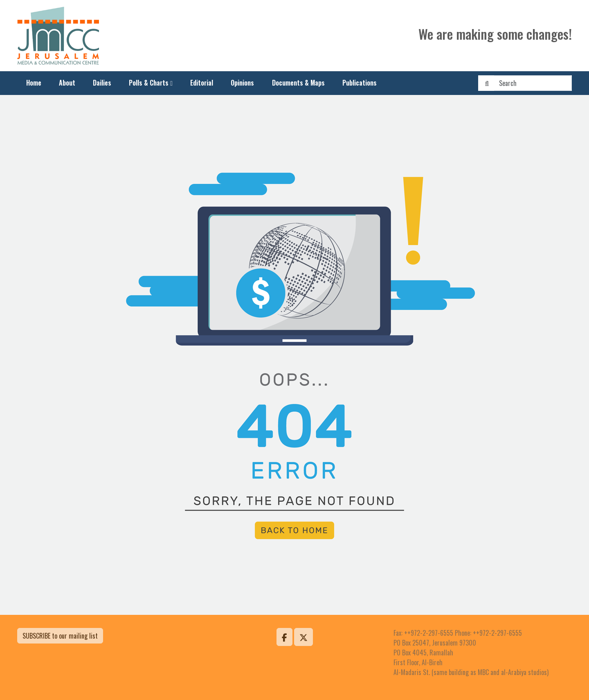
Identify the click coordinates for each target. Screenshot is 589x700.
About (67, 83)
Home (34, 83)
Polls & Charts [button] (149, 83)
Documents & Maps (298, 83)
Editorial (202, 83)
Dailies (102, 83)
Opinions (242, 83)
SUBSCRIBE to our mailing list (60, 636)
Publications (360, 83)
